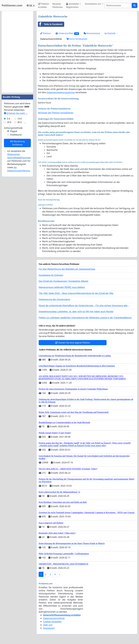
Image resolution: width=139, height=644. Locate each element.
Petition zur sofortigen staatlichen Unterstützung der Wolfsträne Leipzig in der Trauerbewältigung (85, 318)
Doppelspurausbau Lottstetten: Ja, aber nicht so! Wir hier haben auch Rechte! (76, 312)
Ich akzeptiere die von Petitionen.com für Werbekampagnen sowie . (19, 161)
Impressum (49, 628)
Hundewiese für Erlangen (51, 275)
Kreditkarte (16, 135)
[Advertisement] (17, 52)
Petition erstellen (44, 5)
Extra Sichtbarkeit (77, 39)
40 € (20, 122)
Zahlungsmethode (13, 128)
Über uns (48, 625)
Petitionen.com (12, 5)
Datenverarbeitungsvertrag (61, 92)
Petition (45, 33)
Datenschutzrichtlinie (51, 39)
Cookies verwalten (52, 622)
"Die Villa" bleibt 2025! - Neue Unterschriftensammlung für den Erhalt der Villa (76, 293)
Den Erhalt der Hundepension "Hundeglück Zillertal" (64, 281)
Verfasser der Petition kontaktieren (56, 113)
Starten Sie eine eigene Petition (73, 343)
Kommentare (92, 33)
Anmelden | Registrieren (73, 5)
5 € (9, 119)
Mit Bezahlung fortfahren (17, 143)
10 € (20, 119)
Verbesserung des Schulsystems (54, 299)
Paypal (14, 131)
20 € (9, 122)
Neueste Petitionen (58, 5)
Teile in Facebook (50, 24)
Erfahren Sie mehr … (16, 113)
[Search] (118, 5)
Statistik (110, 33)
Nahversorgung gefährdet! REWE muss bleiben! (62, 287)
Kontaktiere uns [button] (93, 4)
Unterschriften (67, 33)
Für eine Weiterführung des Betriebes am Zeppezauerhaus (67, 269)
